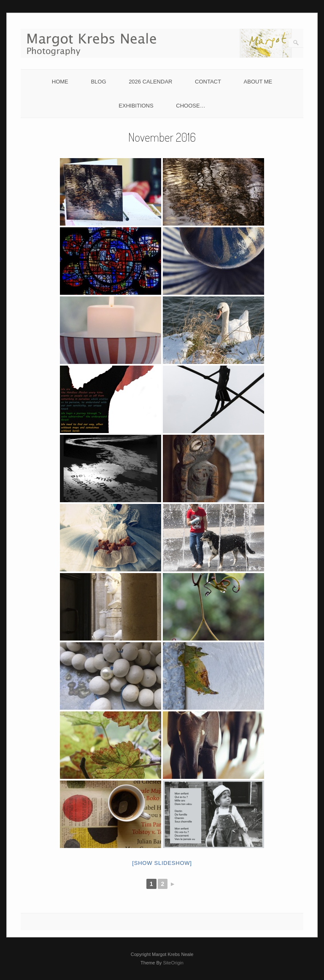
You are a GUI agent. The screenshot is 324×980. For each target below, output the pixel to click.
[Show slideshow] (162, 863)
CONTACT (208, 82)
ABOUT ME (258, 82)
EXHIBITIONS (136, 106)
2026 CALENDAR (150, 82)
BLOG (98, 82)
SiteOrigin (173, 963)
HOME (60, 82)
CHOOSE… (190, 106)
